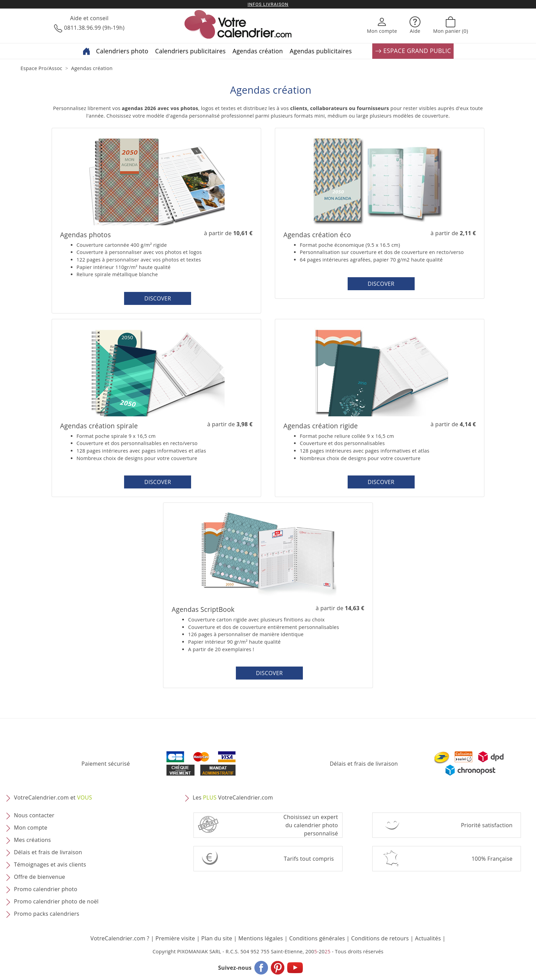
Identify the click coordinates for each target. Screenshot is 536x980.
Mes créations (32, 840)
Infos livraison (268, 4)
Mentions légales (261, 938)
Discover (158, 298)
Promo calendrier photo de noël (56, 902)
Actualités (428, 938)
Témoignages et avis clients (50, 865)
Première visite (175, 938)
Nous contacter (34, 816)
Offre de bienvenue (40, 877)
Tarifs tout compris (309, 859)
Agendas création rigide (321, 426)
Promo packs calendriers (47, 914)
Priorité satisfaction (487, 825)
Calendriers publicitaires (190, 51)
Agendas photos (86, 235)
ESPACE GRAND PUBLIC (413, 51)
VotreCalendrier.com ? (120, 938)
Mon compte (31, 828)
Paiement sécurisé (106, 764)
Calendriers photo (122, 51)
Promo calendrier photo (46, 889)
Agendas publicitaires (321, 51)
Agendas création (258, 51)
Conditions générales (317, 938)
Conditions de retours (380, 938)
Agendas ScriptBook (203, 609)
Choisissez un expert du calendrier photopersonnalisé (311, 825)
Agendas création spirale (99, 426)
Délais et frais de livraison (364, 764)
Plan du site (217, 938)
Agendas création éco (317, 235)
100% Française (492, 859)
